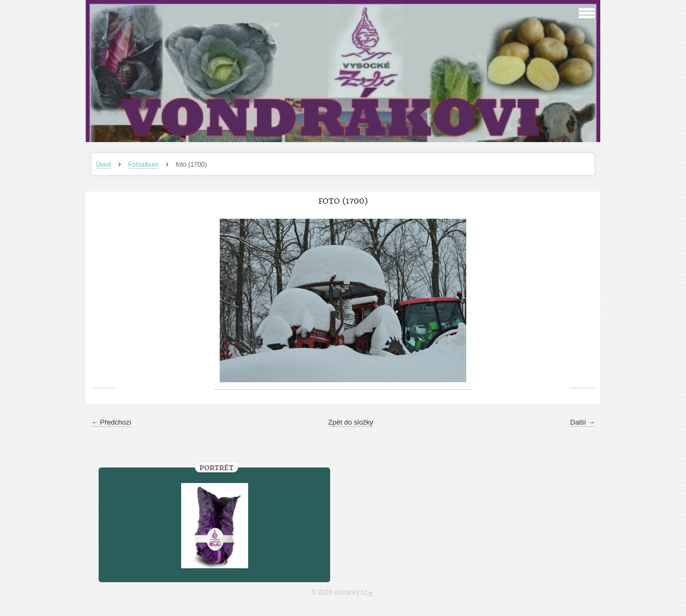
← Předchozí (111, 422)
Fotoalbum (143, 165)
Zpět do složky (351, 422)
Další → (583, 422)
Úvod (103, 165)
